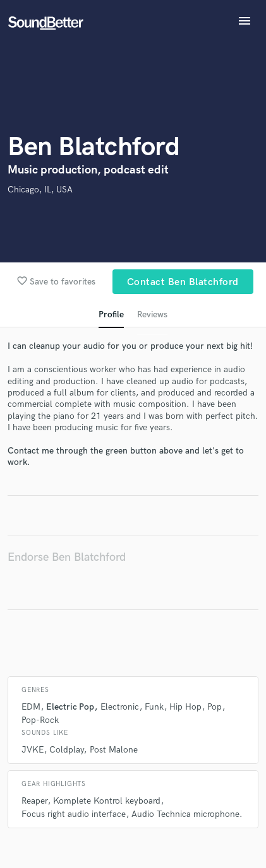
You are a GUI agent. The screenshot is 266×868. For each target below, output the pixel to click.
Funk (154, 707)
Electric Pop (70, 707)
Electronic (120, 707)
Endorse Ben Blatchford (67, 557)
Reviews (152, 314)
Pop (215, 707)
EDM (31, 707)
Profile (111, 314)
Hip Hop (185, 707)
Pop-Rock (40, 720)
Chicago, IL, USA (40, 190)
